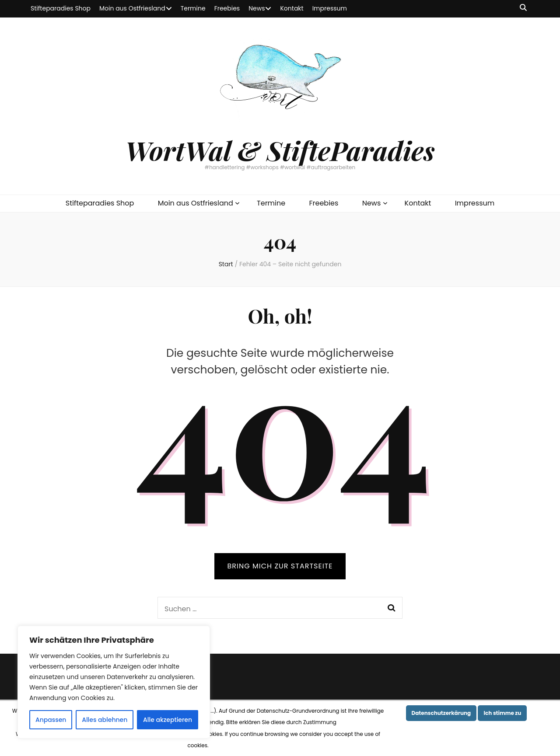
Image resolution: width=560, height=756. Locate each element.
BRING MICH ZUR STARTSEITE (280, 566)
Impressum (330, 8)
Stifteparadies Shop (61, 8)
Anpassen (51, 720)
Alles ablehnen (105, 720)
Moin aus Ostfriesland (132, 8)
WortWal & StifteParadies (280, 150)
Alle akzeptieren (168, 720)
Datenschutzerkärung (441, 713)
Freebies (227, 8)
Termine (193, 8)
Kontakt (292, 8)
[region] (114, 682)
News (257, 8)
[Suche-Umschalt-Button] (523, 8)
